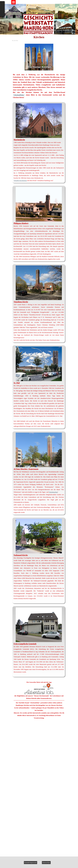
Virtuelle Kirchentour (20, 181)
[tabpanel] (39, 71)
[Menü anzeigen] (13, 2)
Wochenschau (53, 492)
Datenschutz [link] (46, 863)
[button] (39, 741)
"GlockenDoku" (19, 95)
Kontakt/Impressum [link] (31, 863)
